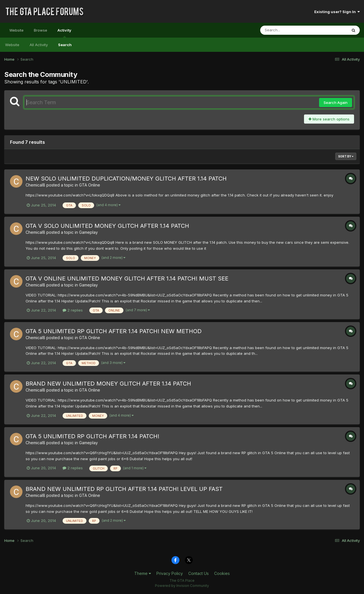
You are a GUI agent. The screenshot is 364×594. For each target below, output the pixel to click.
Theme (143, 573)
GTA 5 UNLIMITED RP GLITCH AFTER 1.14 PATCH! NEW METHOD (114, 331)
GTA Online (90, 185)
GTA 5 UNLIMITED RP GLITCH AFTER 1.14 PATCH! (92, 436)
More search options (329, 119)
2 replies (73, 310)
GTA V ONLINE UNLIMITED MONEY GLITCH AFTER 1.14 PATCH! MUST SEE (127, 278)
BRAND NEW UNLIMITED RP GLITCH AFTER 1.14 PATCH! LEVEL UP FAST (124, 489)
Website (16, 30)
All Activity (39, 45)
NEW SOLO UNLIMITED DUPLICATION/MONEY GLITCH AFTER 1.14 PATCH (126, 179)
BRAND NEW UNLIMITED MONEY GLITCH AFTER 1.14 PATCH (108, 384)
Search (65, 45)
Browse (41, 30)
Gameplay (88, 232)
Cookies (222, 573)
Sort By (346, 156)
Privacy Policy (170, 573)
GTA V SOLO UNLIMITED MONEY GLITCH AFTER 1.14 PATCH (107, 226)
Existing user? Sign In (337, 12)
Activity (64, 33)
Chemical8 (35, 185)
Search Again (336, 103)
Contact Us (198, 573)
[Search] (288, 30)
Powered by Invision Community (182, 586)
